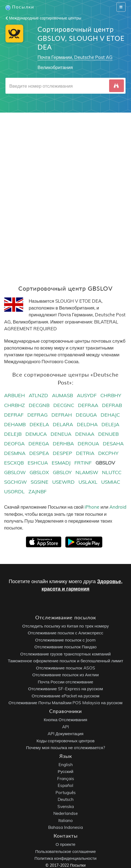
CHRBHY (111, 395)
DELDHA (87, 424)
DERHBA (63, 444)
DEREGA (39, 444)
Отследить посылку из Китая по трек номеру (65, 626)
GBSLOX (39, 472)
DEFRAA (88, 405)
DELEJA (110, 424)
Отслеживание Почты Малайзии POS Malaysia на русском (65, 703)
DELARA (63, 424)
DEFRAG (37, 415)
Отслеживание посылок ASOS (65, 668)
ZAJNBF (37, 492)
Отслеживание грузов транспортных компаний (65, 654)
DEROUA (88, 444)
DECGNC (64, 405)
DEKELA (39, 424)
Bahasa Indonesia (65, 828)
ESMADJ (61, 463)
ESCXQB (14, 463)
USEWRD (63, 482)
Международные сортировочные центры (43, 18)
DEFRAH (62, 415)
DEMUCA (36, 434)
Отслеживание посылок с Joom (66, 640)
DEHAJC (110, 415)
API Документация (65, 734)
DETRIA (85, 453)
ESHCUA (38, 463)
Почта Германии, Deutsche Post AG (75, 57)
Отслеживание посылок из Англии (65, 675)
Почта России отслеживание (65, 682)
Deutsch (66, 800)
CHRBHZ (14, 405)
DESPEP (62, 453)
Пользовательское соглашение (65, 851)
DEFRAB (112, 405)
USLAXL (88, 482)
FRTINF (83, 463)
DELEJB (13, 434)
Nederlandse (65, 814)
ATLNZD (38, 395)
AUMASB (62, 395)
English (66, 765)
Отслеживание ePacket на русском (65, 696)
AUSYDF (87, 395)
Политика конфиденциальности (65, 858)
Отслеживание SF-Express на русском (65, 689)
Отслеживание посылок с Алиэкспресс (66, 633)
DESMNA (15, 453)
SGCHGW (15, 482)
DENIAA (85, 434)
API (65, 727)
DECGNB (39, 405)
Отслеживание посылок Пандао (65, 647)
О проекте (65, 844)
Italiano (65, 820)
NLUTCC (112, 472)
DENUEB (108, 434)
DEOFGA (14, 444)
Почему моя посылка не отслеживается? (65, 748)
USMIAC (111, 482)
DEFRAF (14, 415)
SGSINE (40, 482)
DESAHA (113, 444)
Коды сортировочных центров (65, 741)
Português (66, 793)
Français (66, 779)
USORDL (14, 492)
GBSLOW (15, 472)
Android (118, 507)
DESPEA (39, 453)
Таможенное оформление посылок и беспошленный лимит (65, 661)
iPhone (92, 507)
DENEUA (61, 434)
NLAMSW (87, 472)
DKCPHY (108, 453)
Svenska (66, 807)
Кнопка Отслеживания (65, 720)
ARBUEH (14, 395)
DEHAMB (15, 424)
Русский (65, 772)
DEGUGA (86, 415)
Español (65, 786)
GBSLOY (62, 472)
